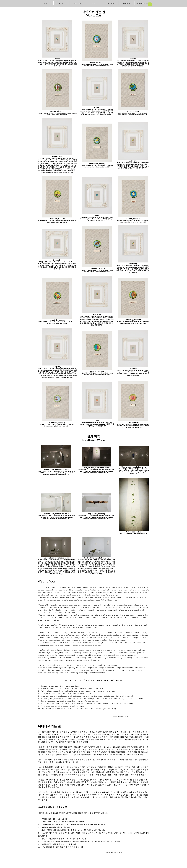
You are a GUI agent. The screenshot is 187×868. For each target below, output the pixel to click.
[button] (150, 3)
